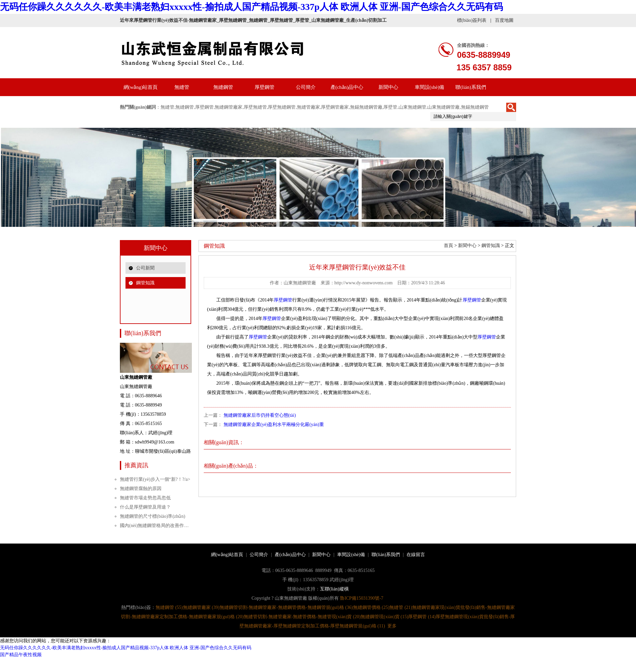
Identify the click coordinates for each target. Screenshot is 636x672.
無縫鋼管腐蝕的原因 (141, 489)
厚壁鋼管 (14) (422, 617)
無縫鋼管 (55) (169, 607)
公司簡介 (306, 87)
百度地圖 (504, 20)
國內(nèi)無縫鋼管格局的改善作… (154, 526)
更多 (392, 626)
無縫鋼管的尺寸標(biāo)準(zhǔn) (153, 516)
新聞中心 (388, 87)
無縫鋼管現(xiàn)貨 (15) (384, 617)
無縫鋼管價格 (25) (371, 607)
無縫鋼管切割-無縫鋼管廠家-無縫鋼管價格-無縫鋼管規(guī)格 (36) (286, 607)
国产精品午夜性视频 (21, 655)
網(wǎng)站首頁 (141, 87)
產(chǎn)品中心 (347, 87)
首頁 (448, 246)
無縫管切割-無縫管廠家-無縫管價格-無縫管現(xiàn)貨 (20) (302, 617)
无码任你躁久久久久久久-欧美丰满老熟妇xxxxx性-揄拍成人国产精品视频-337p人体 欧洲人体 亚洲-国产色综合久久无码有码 (251, 7)
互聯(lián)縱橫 (334, 589)
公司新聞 (145, 268)
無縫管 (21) (401, 607)
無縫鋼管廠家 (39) (201, 607)
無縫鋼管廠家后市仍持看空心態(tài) (260, 415)
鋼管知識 (145, 283)
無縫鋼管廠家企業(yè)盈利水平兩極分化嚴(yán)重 (274, 424)
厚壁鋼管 (265, 87)
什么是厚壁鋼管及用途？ (145, 507)
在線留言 (416, 555)
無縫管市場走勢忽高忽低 (145, 498)
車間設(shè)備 (430, 87)
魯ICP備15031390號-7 (361, 598)
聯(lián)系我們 (471, 87)
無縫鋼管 (223, 87)
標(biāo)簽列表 (472, 20)
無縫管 (182, 87)
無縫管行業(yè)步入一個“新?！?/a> (155, 479)
